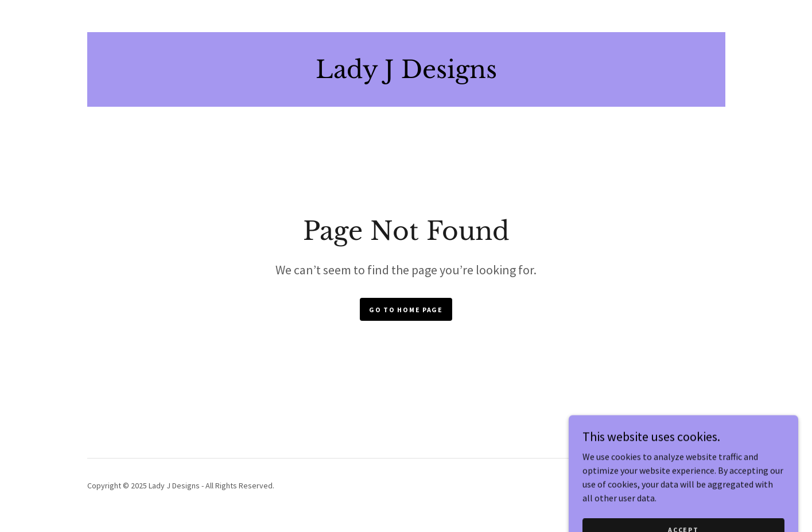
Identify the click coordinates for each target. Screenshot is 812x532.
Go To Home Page (406, 310)
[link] (406, 75)
